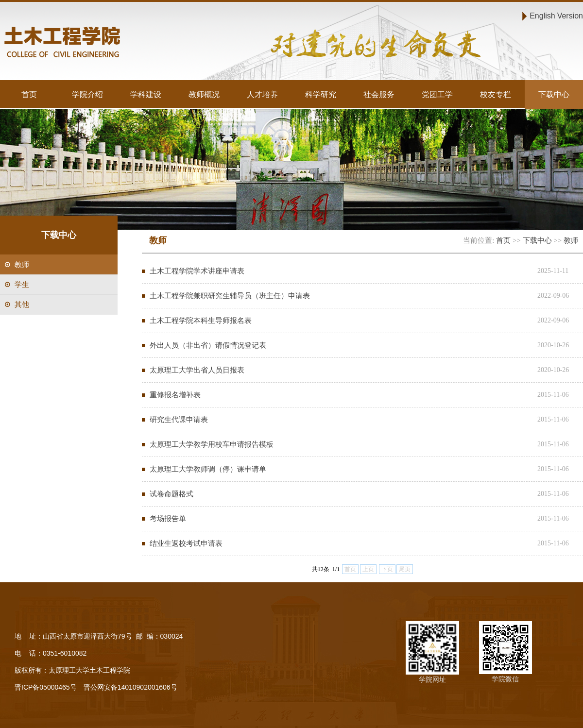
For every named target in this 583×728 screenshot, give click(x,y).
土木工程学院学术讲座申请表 (197, 271)
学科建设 (146, 94)
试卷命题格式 (171, 494)
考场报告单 (168, 518)
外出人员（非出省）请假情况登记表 (208, 345)
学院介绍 (87, 94)
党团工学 (437, 94)
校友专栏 (496, 94)
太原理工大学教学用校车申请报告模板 (212, 444)
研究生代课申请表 (179, 419)
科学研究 (321, 94)
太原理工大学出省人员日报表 (197, 370)
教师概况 (204, 94)
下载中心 (554, 94)
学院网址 (432, 679)
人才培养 (262, 94)
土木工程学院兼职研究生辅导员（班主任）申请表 (230, 296)
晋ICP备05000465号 (46, 687)
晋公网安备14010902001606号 (130, 687)
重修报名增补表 (175, 395)
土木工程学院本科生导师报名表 (201, 320)
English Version (556, 16)
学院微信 (505, 679)
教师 (571, 240)
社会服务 (379, 94)
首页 (29, 94)
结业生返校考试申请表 (186, 543)
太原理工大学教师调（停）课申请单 (208, 469)
